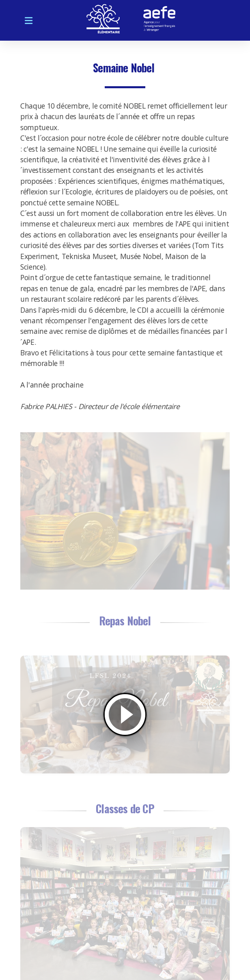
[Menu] (28, 20)
